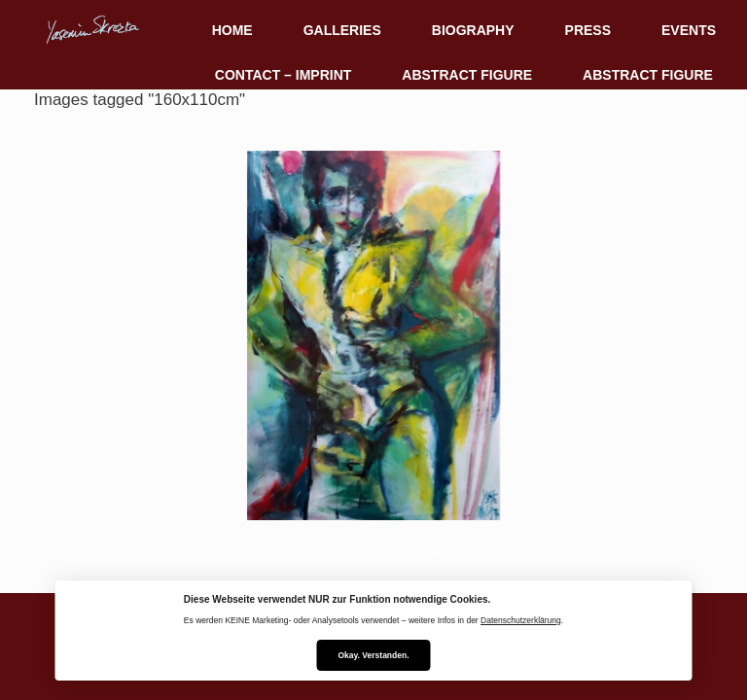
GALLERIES (342, 30)
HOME (232, 30)
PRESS (588, 30)
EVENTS (689, 30)
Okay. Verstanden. (373, 655)
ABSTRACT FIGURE (467, 75)
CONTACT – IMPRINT (284, 75)
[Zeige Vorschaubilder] (374, 550)
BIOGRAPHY (473, 30)
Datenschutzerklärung (521, 620)
